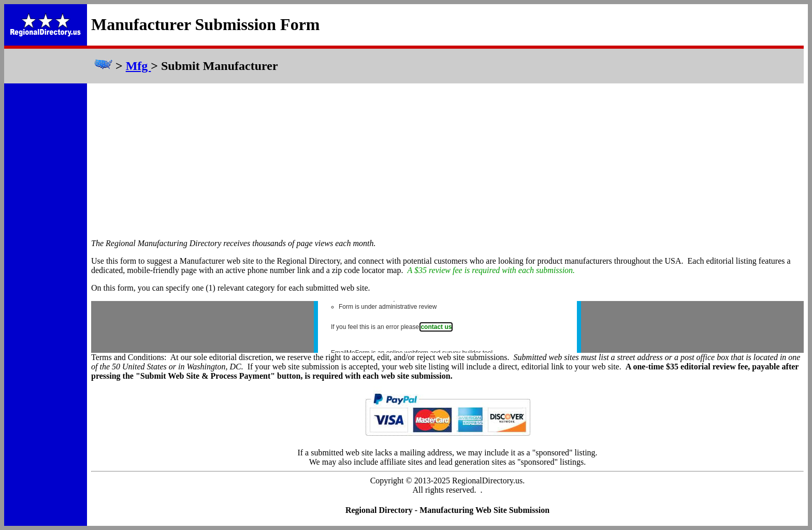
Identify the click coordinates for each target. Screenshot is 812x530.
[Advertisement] (447, 161)
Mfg (139, 66)
